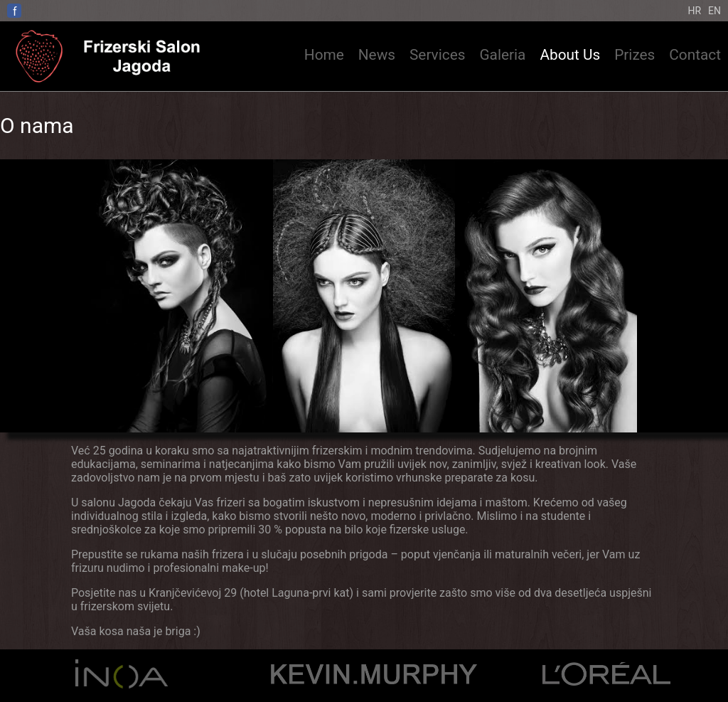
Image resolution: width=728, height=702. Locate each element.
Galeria (502, 55)
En (714, 11)
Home (324, 55)
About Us (570, 55)
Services (437, 55)
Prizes (635, 55)
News (377, 55)
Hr (694, 11)
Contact (695, 55)
